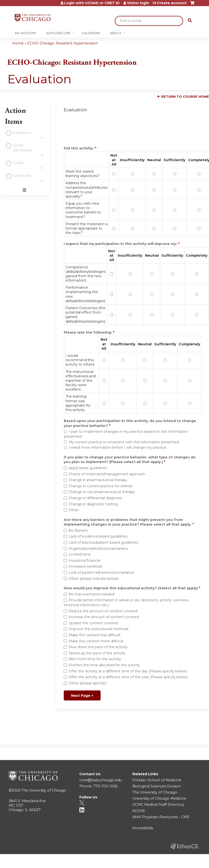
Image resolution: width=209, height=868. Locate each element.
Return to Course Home (185, 97)
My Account (26, 33)
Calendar (91, 33)
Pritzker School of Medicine (157, 780)
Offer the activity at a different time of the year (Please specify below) (128, 677)
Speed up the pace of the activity (97, 653)
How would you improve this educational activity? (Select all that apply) (131, 588)
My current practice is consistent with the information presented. (124, 442)
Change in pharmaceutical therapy (98, 480)
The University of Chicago (44, 790)
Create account (172, 3)
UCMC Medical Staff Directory (158, 804)
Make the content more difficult (96, 641)
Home (18, 43)
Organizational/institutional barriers (98, 549)
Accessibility (143, 828)
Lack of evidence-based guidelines (98, 536)
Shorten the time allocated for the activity (104, 665)
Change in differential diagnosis (95, 498)
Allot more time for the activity (95, 659)
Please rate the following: (88, 332)
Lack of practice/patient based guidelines (103, 542)
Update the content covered (93, 623)
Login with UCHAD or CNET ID (92, 3)
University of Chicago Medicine (159, 798)
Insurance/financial (84, 561)
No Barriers (78, 530)
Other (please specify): (88, 683)
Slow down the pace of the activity (98, 647)
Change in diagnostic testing (93, 504)
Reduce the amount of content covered (103, 611)
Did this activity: (79, 148)
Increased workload (85, 566)
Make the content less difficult (95, 635)
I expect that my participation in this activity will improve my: (121, 244)
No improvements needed (91, 594)
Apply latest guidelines (88, 468)
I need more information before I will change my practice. (118, 447)
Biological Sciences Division (157, 786)
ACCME (139, 811)
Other (74, 510)
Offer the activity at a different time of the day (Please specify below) (128, 671)
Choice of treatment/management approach (107, 474)
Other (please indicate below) (94, 579)
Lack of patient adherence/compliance (101, 572)
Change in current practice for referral (100, 486)
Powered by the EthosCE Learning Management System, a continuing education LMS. (184, 846)
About (116, 33)
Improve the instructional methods (99, 629)
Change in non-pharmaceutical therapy (102, 492)
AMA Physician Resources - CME (161, 817)
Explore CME (58, 33)
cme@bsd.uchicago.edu (101, 780)
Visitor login (138, 3)
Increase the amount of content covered (104, 617)
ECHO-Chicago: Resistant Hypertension (63, 43)
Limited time (80, 554)
